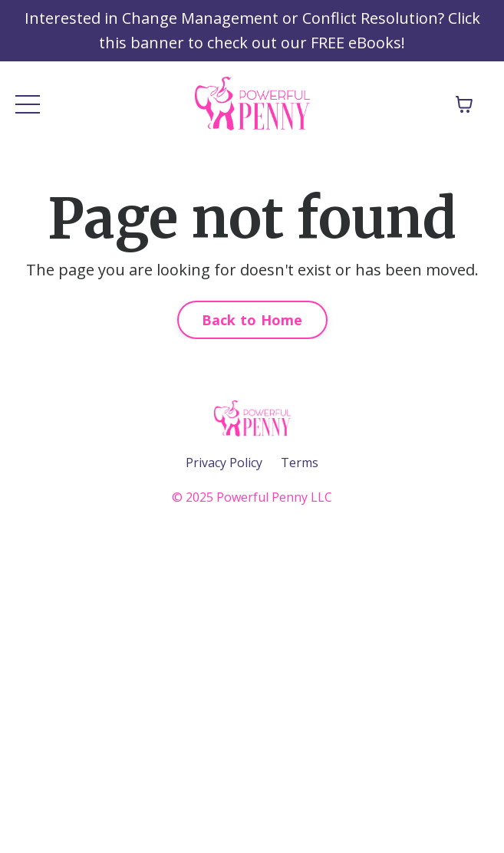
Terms (300, 463)
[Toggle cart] (464, 104)
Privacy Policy (224, 463)
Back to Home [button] (252, 320)
